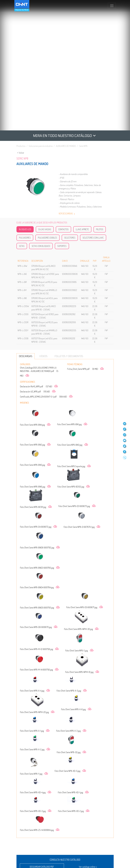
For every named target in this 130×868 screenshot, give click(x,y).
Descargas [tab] (26, 229)
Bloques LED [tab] (25, 102)
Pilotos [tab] (100, 102)
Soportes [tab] (62, 119)
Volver (20, 26)
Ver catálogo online (88, 740)
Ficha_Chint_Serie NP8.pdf (85, 242)
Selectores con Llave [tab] (93, 111)
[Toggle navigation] (112, 6)
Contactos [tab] (63, 102)
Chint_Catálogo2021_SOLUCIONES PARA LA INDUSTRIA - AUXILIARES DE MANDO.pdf (39, 245)
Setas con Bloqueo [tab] (41, 119)
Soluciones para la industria (41, 19)
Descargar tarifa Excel (88, 748)
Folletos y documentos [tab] (69, 229)
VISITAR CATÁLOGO (47, 789)
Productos (21, 19)
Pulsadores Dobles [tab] (47, 111)
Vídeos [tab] (43, 229)
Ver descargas (67, 86)
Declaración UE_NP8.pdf (38, 265)
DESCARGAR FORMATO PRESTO (47, 803)
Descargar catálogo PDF (42, 740)
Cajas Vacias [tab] (45, 102)
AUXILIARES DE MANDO (66, 19)
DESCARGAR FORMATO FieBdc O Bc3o (90, 805)
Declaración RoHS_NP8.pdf (39, 259)
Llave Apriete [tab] (82, 102)
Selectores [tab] (70, 111)
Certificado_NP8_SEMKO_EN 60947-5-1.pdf (46, 270)
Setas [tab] (22, 119)
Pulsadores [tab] (25, 111)
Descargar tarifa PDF (42, 748)
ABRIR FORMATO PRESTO (90, 788)
